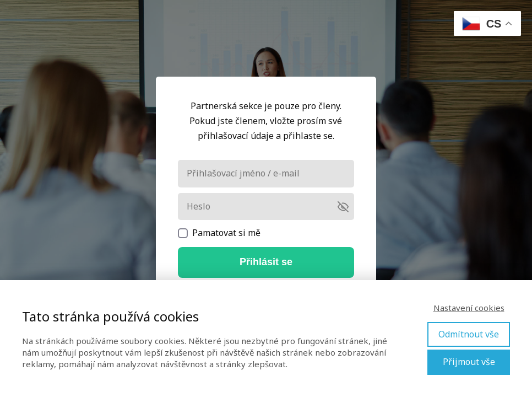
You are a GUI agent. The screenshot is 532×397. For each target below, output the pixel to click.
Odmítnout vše (469, 334)
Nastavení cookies (469, 308)
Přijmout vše (469, 362)
